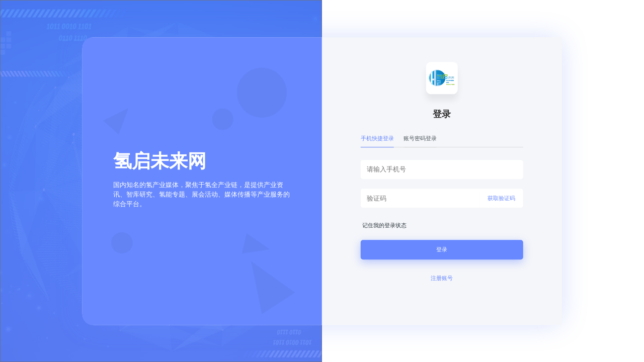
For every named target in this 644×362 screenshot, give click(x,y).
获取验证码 (501, 198)
